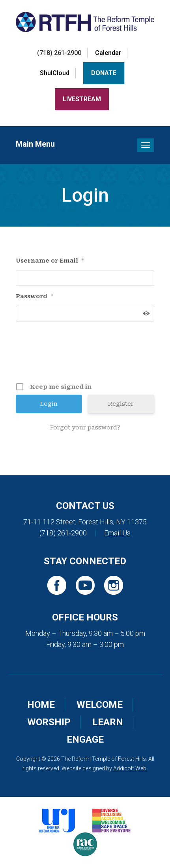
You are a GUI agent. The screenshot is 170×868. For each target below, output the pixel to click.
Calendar (108, 53)
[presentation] (86, 355)
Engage (85, 739)
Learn (108, 722)
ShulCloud (55, 73)
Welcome (100, 705)
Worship (49, 722)
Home (41, 705)
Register (121, 404)
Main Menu (35, 144)
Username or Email (50, 261)
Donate (104, 73)
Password (35, 296)
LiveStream (82, 99)
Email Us (117, 533)
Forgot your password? (85, 427)
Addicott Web (130, 768)
